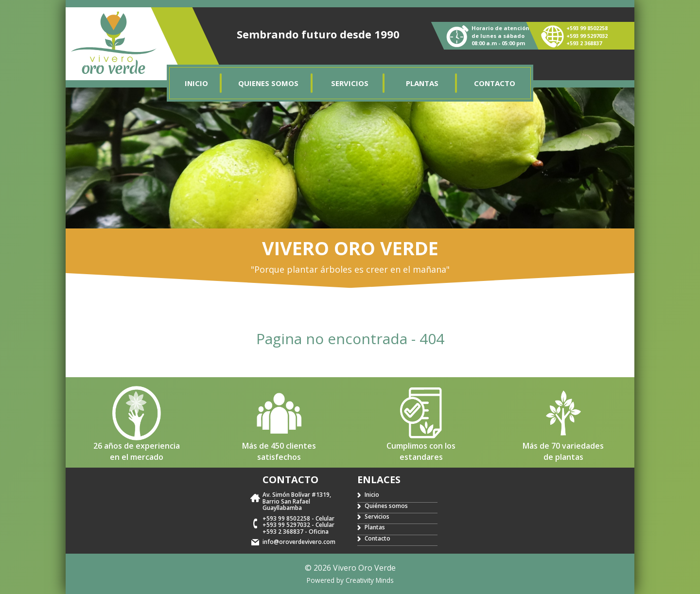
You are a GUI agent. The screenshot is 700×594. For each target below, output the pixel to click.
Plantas (422, 83)
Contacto (495, 83)
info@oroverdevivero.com (299, 542)
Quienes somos (268, 83)
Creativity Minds (370, 580)
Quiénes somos (386, 506)
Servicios (350, 83)
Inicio (196, 83)
